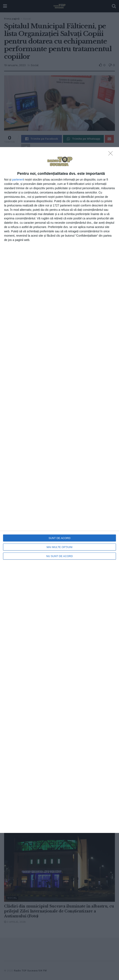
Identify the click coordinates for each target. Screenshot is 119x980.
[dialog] (59, 490)
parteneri (18, 180)
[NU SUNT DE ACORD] (112, 154)
